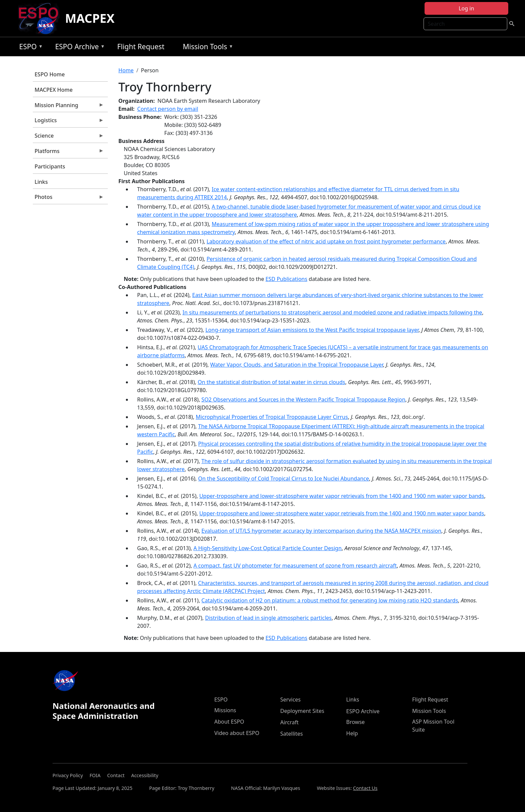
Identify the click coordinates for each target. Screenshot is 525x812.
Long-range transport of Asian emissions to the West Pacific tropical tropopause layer (312, 330)
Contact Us (365, 788)
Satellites (291, 734)
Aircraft (289, 722)
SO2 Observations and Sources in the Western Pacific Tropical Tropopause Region (304, 399)
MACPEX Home (54, 90)
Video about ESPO (237, 733)
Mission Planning (68, 107)
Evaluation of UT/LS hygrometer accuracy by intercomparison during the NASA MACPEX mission (321, 531)
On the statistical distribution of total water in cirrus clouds (271, 382)
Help (352, 733)
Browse (355, 722)
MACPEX (90, 18)
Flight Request (141, 47)
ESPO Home (50, 74)
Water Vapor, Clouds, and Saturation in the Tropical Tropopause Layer (297, 365)
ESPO (29, 48)
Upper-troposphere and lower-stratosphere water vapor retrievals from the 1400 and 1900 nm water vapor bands (342, 496)
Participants (50, 166)
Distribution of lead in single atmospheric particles (268, 618)
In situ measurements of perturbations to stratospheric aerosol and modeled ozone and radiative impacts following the (332, 312)
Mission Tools (206, 48)
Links (41, 182)
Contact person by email (168, 109)
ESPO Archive (79, 48)
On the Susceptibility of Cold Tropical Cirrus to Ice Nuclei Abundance (284, 478)
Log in (466, 8)
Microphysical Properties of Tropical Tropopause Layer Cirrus (272, 417)
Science (68, 137)
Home (126, 70)
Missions (225, 710)
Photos (68, 199)
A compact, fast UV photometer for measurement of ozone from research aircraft (295, 566)
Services (290, 699)
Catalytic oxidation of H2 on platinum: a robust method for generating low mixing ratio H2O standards (330, 600)
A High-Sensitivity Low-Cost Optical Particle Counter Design (268, 548)
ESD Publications (286, 279)
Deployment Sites (302, 711)
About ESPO (229, 722)
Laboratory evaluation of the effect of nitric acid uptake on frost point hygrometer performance (326, 241)
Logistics (68, 122)
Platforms (68, 153)
